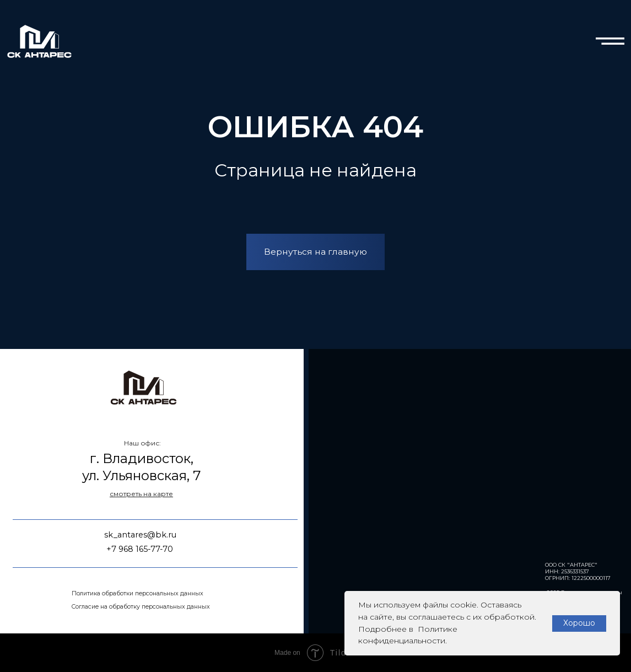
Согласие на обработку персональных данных (141, 607)
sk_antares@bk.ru (140, 535)
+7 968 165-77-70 (140, 549)
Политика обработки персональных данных (137, 593)
